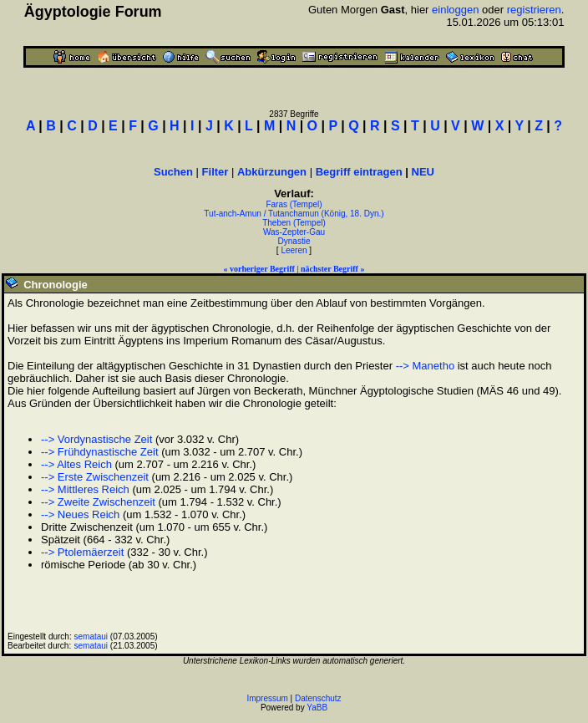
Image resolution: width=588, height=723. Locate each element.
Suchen (173, 172)
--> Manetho (425, 366)
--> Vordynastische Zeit (96, 439)
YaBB (317, 708)
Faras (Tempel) (294, 204)
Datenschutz (318, 698)
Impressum (267, 698)
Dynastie (294, 241)
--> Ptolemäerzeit (82, 552)
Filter (215, 172)
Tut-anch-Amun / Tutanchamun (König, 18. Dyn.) (294, 214)
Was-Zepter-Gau (294, 232)
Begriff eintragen (359, 172)
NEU (423, 172)
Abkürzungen (272, 172)
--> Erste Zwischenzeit (95, 477)
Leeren (294, 250)
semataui (91, 636)
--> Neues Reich (80, 514)
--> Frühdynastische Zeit (100, 452)
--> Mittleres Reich (85, 489)
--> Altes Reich (76, 464)
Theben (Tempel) (294, 223)
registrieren (534, 10)
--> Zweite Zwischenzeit (98, 502)
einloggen (455, 10)
